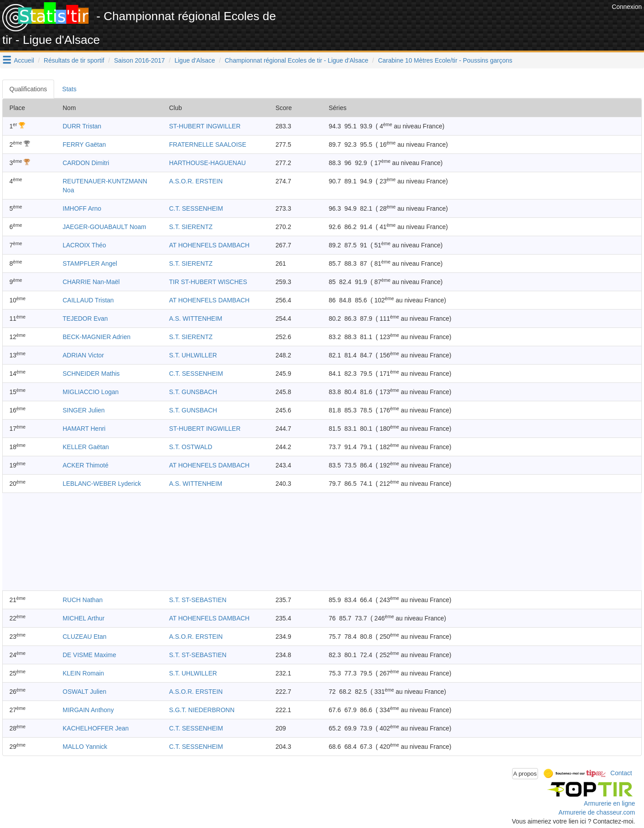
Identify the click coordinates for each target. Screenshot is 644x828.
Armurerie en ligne (610, 803)
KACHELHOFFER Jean (96, 728)
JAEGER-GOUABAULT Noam (104, 227)
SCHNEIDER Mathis (91, 374)
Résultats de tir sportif (74, 60)
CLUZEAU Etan (85, 637)
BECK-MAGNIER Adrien (97, 337)
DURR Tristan (82, 126)
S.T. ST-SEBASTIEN (198, 600)
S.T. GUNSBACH (193, 392)
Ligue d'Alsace (195, 60)
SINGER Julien (84, 410)
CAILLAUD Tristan (88, 300)
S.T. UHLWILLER (193, 355)
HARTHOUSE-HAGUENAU (208, 163)
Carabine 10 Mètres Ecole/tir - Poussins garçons (445, 60)
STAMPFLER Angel (90, 263)
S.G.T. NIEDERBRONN (202, 710)
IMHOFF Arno (82, 208)
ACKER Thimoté (85, 465)
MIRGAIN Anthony (88, 710)
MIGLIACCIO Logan (91, 392)
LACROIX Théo (84, 245)
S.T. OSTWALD (191, 447)
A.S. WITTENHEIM (196, 318)
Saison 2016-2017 (140, 60)
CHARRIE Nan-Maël (91, 282)
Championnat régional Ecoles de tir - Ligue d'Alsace (297, 60)
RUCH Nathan (83, 600)
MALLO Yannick (85, 747)
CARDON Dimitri (86, 163)
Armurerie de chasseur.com (597, 812)
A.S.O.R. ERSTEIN (196, 181)
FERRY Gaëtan (84, 144)
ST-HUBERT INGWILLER (205, 126)
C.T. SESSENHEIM (196, 208)
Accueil (24, 60)
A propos (525, 774)
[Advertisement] (447, 22)
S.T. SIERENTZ (191, 227)
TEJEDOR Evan (85, 318)
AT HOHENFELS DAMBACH (209, 245)
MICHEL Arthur (84, 618)
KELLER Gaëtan (86, 447)
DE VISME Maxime (89, 655)
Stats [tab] (69, 89)
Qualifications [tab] (28, 89)
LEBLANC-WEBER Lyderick (102, 484)
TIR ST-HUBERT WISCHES (208, 282)
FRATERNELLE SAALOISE (208, 144)
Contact (621, 773)
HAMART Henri (84, 429)
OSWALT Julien (85, 692)
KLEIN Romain (83, 673)
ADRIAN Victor (83, 355)
